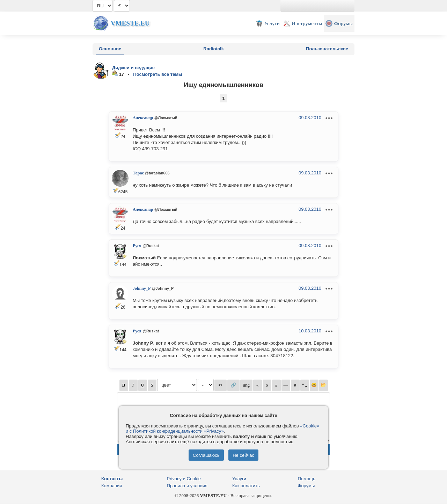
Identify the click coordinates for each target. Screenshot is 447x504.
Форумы (306, 486)
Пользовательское (327, 49)
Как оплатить (246, 486)
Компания (112, 486)
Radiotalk (214, 49)
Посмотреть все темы (158, 74)
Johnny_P (142, 288)
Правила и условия (187, 486)
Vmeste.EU (130, 23)
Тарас (138, 173)
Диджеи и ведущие (133, 68)
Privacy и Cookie (184, 479)
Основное (110, 49)
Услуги (239, 479)
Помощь (307, 479)
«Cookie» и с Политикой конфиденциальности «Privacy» (222, 429)
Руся (137, 246)
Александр (143, 118)
